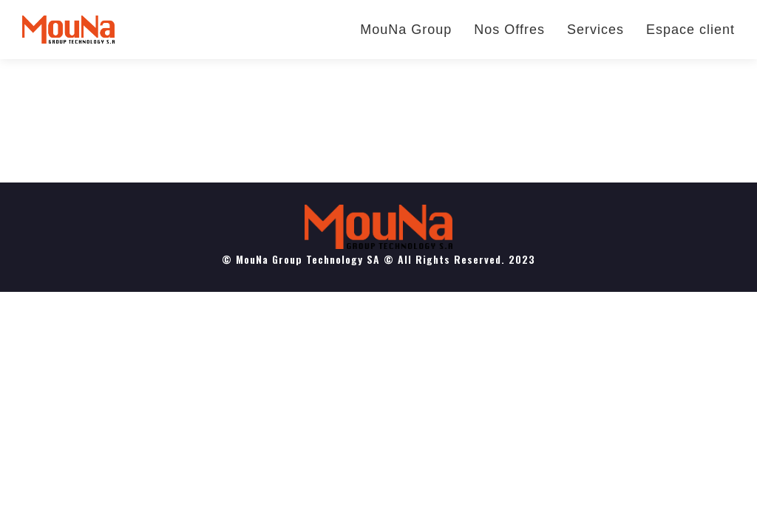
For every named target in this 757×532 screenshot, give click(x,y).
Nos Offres (509, 30)
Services (595, 30)
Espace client (690, 30)
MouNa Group (406, 30)
